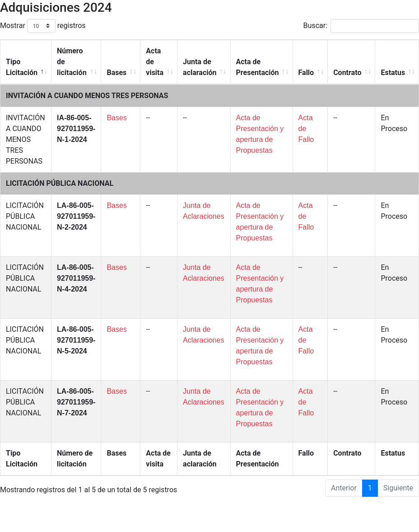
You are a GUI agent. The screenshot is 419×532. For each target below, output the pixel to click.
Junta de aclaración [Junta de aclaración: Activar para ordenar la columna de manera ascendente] (200, 67)
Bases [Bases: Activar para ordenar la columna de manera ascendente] (116, 73)
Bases (116, 118)
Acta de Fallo (306, 129)
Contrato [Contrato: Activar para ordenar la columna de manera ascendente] (347, 73)
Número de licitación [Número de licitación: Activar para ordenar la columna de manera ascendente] (72, 62)
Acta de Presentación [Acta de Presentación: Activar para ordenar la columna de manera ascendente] (258, 67)
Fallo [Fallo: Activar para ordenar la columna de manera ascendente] (306, 73)
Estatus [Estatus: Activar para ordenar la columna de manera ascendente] (393, 73)
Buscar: (361, 26)
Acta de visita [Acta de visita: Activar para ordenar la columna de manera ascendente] (155, 62)
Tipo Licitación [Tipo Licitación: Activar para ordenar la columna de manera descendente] (22, 67)
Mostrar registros (43, 26)
